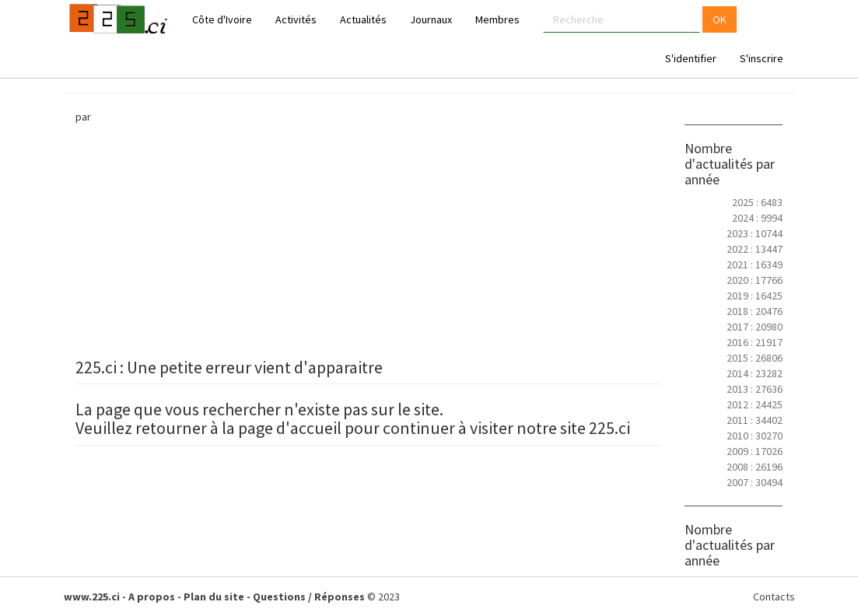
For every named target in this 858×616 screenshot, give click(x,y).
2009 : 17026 (755, 451)
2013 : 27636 (755, 389)
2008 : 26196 (755, 467)
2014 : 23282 (755, 373)
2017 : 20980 (755, 327)
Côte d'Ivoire (222, 19)
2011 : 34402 (755, 420)
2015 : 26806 (755, 358)
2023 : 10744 (755, 233)
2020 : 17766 (755, 280)
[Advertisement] (368, 241)
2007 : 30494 (755, 482)
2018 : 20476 (755, 311)
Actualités (363, 19)
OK (720, 19)
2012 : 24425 (755, 404)
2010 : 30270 (755, 436)
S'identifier (691, 58)
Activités (296, 19)
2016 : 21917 (755, 342)
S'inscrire (762, 58)
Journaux (431, 19)
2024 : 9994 (757, 218)
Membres (497, 19)
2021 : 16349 (755, 264)
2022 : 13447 (755, 249)
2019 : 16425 (755, 296)
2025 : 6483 (757, 202)
